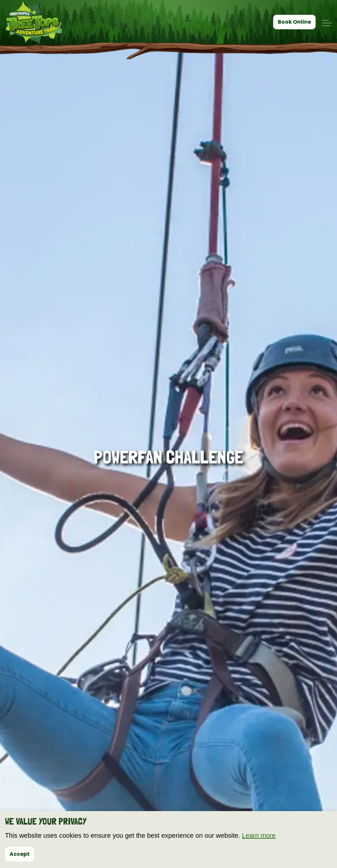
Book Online (294, 22)
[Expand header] (327, 23)
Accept (20, 854)
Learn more (259, 835)
